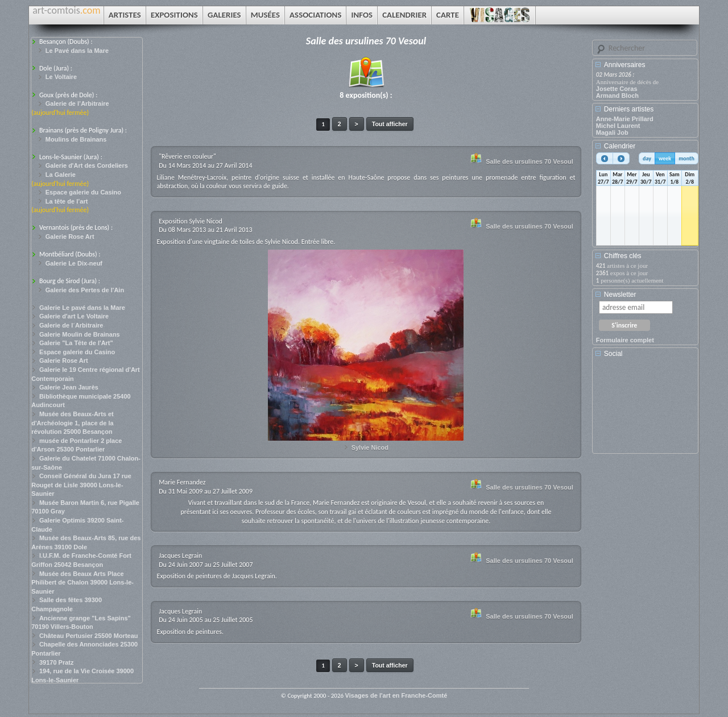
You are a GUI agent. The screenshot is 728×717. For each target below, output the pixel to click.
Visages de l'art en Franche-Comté (396, 695)
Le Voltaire (61, 77)
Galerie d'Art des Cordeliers (87, 165)
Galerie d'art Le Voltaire (74, 316)
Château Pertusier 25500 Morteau (89, 636)
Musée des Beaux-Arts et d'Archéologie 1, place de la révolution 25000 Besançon (73, 423)
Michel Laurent (618, 126)
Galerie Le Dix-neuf (74, 263)
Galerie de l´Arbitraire (71, 325)
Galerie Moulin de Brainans (80, 334)
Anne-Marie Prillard (625, 119)
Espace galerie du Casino (83, 192)
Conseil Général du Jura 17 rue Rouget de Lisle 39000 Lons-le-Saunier (81, 485)
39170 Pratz (57, 662)
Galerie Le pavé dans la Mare (82, 308)
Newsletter (620, 295)
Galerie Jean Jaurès (69, 387)
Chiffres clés (623, 256)
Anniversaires (625, 65)
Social (613, 354)
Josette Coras (617, 89)
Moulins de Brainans (76, 139)
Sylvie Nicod (370, 447)
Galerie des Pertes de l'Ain (85, 290)
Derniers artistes (629, 109)
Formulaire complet (625, 340)
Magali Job (612, 132)
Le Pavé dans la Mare (77, 51)
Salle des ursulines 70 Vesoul (529, 161)
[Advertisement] (647, 409)
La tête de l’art (67, 201)
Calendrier (620, 146)
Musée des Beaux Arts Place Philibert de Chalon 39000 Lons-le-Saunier (82, 583)
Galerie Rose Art (70, 237)
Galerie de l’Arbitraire (77, 103)
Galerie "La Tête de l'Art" (76, 343)
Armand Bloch (617, 96)
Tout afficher (390, 124)
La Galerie (61, 175)
